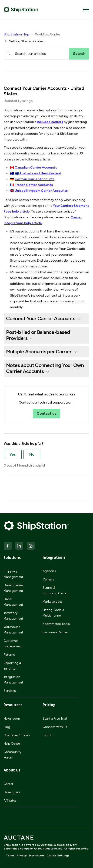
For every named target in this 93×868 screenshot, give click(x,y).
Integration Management (13, 680)
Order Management (13, 602)
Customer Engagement (13, 644)
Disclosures (37, 855)
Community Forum (12, 755)
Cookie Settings (58, 855)
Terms (10, 855)
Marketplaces (53, 602)
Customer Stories (17, 735)
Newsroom (12, 719)
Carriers (48, 579)
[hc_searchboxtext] (36, 54)
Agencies (49, 571)
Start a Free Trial (55, 719)
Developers (12, 792)
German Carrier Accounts (35, 179)
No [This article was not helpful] (32, 454)
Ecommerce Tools (56, 624)
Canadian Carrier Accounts (36, 168)
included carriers (50, 122)
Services (10, 691)
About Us (12, 770)
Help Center (12, 744)
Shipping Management (13, 574)
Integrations (54, 557)
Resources (13, 705)
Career (8, 784)
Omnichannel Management (13, 588)
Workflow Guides (48, 34)
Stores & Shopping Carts (55, 591)
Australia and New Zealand (40, 173)
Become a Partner (56, 632)
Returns (9, 655)
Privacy (22, 855)
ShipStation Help (17, 34)
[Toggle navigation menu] (86, 9)
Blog (7, 727)
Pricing (49, 705)
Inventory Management (13, 616)
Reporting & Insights (12, 666)
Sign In (48, 735)
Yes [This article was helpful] (13, 454)
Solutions (12, 558)
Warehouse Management (13, 630)
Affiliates (10, 801)
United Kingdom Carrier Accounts (41, 191)
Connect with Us (55, 727)
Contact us (46, 413)
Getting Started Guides (26, 41)
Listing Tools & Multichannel (53, 613)
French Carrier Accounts (34, 185)
